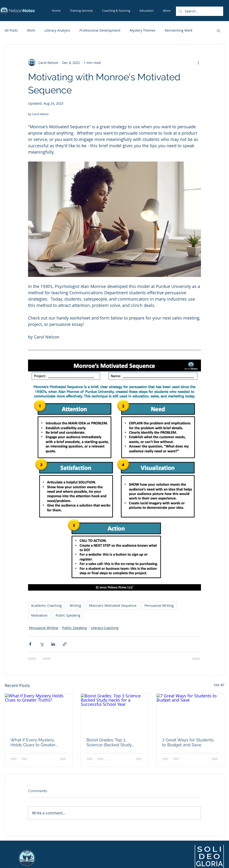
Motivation (39, 615)
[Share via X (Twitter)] (42, 644)
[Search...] (199, 11)
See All (219, 685)
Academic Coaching (46, 605)
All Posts (11, 30)
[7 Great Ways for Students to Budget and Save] (190, 713)
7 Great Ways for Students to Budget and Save (188, 742)
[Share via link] (65, 644)
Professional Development (100, 30)
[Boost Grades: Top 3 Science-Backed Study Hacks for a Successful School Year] (115, 713)
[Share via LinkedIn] (53, 644)
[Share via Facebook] (30, 644)
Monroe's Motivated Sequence (113, 605)
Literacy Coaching (105, 628)
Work (31, 30)
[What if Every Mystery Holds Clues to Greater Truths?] (39, 713)
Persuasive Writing (159, 605)
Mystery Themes (143, 30)
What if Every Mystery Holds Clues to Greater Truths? (33, 742)
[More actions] (198, 63)
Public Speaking (68, 615)
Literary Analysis (57, 30)
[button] (218, 30)
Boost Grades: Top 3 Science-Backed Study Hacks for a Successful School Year (109, 742)
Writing (75, 605)
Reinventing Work (179, 30)
